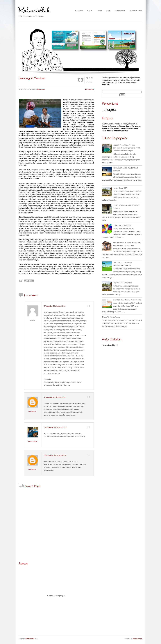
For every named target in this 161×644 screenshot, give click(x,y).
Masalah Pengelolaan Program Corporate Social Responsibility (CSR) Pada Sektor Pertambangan (127, 148)
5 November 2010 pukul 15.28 (55, 397)
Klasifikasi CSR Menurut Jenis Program (127, 300)
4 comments (89, 89)
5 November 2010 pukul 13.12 (55, 306)
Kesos (100, 11)
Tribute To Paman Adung (111, 317)
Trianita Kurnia (32, 441)
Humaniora (120, 11)
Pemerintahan (136, 11)
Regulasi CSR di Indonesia (123, 283)
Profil (90, 11)
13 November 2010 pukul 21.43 (55, 427)
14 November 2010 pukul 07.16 (55, 456)
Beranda (79, 11)
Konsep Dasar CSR (120, 188)
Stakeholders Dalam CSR (122, 225)
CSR (109, 11)
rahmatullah (32, 411)
